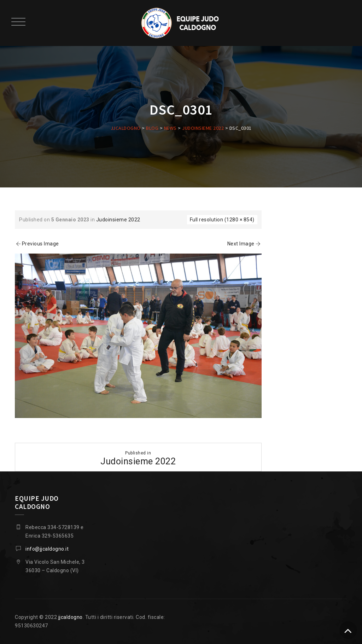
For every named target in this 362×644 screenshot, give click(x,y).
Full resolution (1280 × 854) (222, 220)
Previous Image (37, 244)
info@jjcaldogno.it (47, 549)
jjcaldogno (71, 617)
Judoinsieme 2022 (118, 220)
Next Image (244, 244)
